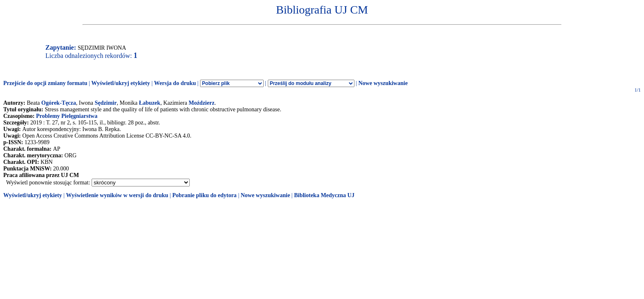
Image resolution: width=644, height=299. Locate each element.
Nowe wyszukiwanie (383, 83)
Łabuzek (149, 103)
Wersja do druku (175, 83)
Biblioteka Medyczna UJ (324, 195)
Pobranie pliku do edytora (204, 195)
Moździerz (201, 103)
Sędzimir (106, 103)
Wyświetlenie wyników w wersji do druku (117, 195)
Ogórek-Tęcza (59, 103)
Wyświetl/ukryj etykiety (121, 83)
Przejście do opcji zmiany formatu (45, 83)
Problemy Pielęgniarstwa (67, 116)
